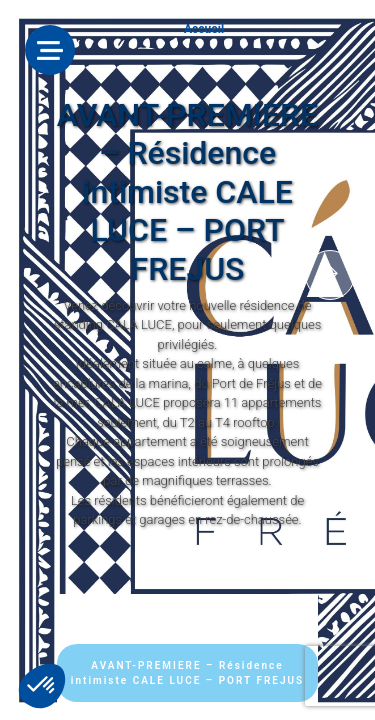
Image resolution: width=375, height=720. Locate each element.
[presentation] (330, 275)
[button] (42, 686)
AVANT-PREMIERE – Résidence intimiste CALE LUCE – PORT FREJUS (187, 673)
